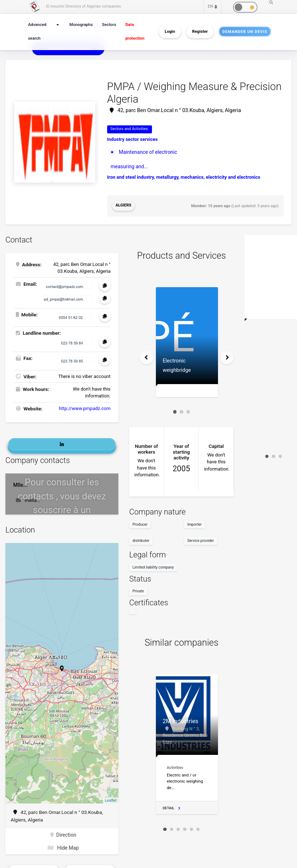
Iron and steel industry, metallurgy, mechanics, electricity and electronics (184, 176)
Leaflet (111, 798)
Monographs (82, 25)
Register (200, 32)
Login (170, 32)
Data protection (134, 32)
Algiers (123, 205)
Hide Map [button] (63, 845)
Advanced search (37, 32)
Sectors (108, 25)
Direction (63, 833)
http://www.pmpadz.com (85, 407)
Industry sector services (133, 139)
